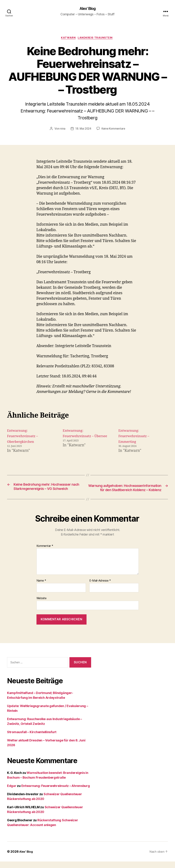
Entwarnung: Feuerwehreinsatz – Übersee (80, 437)
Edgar (12, 792)
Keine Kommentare (114, 130)
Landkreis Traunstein (97, 39)
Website (42, 605)
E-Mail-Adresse (100, 587)
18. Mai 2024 (83, 130)
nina (62, 130)
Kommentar (45, 552)
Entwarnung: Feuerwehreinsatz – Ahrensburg (56, 792)
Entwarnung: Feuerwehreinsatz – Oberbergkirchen (24, 437)
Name (41, 587)
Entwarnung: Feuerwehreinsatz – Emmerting (136, 437)
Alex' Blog (87, 9)
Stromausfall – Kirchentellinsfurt (32, 739)
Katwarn (68, 39)
